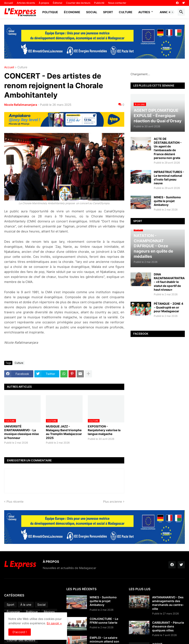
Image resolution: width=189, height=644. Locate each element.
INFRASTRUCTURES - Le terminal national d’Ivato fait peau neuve (169, 178)
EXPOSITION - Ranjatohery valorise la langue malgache (104, 430)
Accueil (9, 3)
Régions (49, 612)
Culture (126, 12)
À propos (44, 3)
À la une (26, 605)
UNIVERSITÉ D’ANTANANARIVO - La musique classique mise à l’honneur (21, 432)
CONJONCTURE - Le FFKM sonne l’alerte (104, 621)
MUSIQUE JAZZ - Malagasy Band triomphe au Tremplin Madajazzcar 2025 (64, 432)
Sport (108, 12)
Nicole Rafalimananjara (21, 105)
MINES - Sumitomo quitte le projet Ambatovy (167, 201)
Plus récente (15, 501)
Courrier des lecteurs (78, 3)
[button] (171, 12)
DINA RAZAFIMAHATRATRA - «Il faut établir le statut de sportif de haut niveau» (169, 282)
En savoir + (54, 623)
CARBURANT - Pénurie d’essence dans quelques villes (168, 626)
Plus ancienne (113, 501)
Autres (144, 12)
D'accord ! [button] (20, 632)
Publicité (99, 3)
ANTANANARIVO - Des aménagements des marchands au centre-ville (168, 603)
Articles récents (26, 3)
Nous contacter (117, 3)
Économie (72, 12)
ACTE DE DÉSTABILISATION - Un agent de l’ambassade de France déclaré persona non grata (168, 148)
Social (92, 12)
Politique (50, 12)
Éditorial (58, 3)
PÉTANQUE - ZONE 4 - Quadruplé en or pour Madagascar (168, 307)
